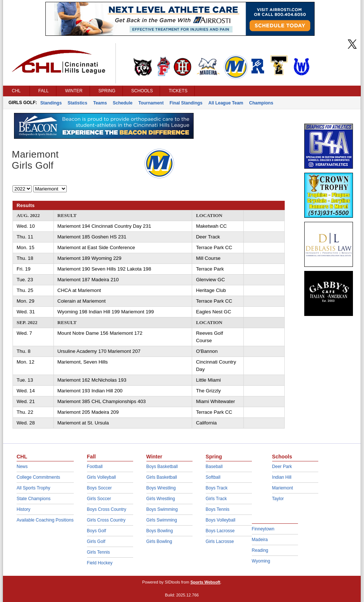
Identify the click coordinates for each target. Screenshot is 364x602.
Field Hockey (100, 563)
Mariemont (283, 488)
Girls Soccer (99, 499)
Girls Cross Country (106, 520)
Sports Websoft (205, 582)
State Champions (34, 499)
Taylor (278, 499)
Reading (260, 550)
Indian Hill (282, 477)
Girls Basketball (162, 477)
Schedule (123, 103)
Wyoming (261, 561)
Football (95, 467)
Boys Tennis (218, 509)
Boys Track (217, 488)
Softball (213, 477)
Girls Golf (96, 541)
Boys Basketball (162, 467)
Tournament (151, 103)
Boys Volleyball (221, 520)
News (22, 467)
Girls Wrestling (161, 499)
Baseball (214, 467)
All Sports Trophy (33, 488)
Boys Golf (97, 531)
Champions (261, 103)
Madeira (260, 540)
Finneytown (263, 529)
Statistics (77, 103)
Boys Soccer (99, 488)
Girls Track (216, 499)
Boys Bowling (160, 531)
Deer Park (282, 467)
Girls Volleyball (102, 477)
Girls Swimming (162, 520)
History (23, 509)
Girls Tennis (98, 552)
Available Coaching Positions (45, 520)
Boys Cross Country (107, 509)
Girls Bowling (159, 541)
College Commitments (38, 477)
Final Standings (186, 103)
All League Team (226, 103)
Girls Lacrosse (220, 541)
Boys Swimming (162, 509)
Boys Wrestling (161, 488)
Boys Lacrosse (220, 531)
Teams (100, 103)
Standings (51, 103)
